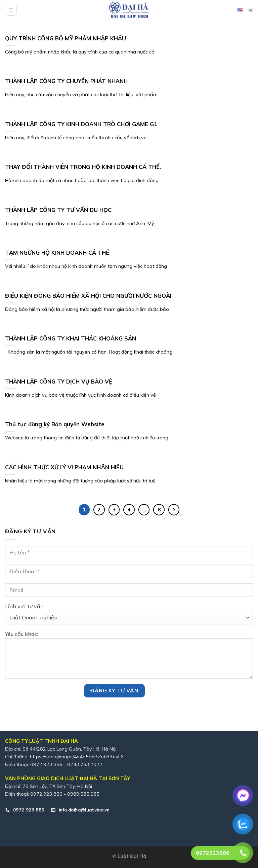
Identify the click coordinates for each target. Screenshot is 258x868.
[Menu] (11, 10)
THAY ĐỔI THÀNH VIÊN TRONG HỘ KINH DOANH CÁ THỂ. (83, 167)
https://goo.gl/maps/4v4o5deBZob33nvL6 (77, 757)
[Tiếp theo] (174, 510)
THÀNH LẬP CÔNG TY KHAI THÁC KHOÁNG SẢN (71, 338)
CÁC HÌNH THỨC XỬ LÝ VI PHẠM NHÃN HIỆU (64, 467)
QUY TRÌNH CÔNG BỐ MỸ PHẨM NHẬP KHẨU (66, 38)
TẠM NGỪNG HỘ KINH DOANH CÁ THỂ (57, 252)
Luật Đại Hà (132, 856)
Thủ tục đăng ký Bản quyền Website (55, 424)
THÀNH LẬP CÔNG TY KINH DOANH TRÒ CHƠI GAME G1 (81, 124)
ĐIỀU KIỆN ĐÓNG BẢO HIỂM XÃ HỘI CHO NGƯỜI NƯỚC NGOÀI (88, 296)
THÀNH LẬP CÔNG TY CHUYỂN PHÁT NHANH (66, 81)
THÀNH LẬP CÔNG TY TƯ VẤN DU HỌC (58, 210)
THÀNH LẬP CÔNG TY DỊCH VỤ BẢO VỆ (59, 381)
